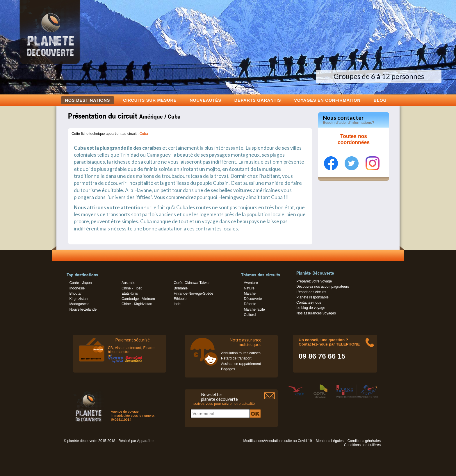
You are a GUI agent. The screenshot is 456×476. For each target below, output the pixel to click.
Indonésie (77, 288)
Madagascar (79, 304)
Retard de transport (236, 358)
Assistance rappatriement (241, 364)
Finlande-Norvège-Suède (193, 294)
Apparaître (145, 441)
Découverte (253, 299)
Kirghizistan (78, 299)
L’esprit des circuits (311, 292)
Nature (249, 288)
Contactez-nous (309, 303)
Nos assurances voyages (316, 313)
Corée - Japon (80, 283)
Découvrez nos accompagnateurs (323, 287)
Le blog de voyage (311, 308)
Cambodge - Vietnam (138, 299)
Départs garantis (258, 100)
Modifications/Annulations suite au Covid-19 (278, 441)
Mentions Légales (330, 441)
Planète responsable (312, 297)
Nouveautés (205, 100)
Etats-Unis (130, 294)
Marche (250, 294)
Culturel (250, 315)
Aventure (251, 283)
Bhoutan (76, 294)
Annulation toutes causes (241, 353)
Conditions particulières (362, 445)
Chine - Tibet (132, 288)
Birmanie (181, 288)
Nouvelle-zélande (83, 309)
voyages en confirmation (327, 100)
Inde (177, 304)
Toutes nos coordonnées (354, 139)
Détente (250, 304)
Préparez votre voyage (314, 281)
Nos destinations (88, 100)
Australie (128, 283)
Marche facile (254, 309)
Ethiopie (180, 299)
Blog (380, 100)
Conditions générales (364, 441)
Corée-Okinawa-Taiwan (192, 283)
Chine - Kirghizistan (137, 304)
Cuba (144, 134)
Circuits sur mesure (150, 100)
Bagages (228, 369)
